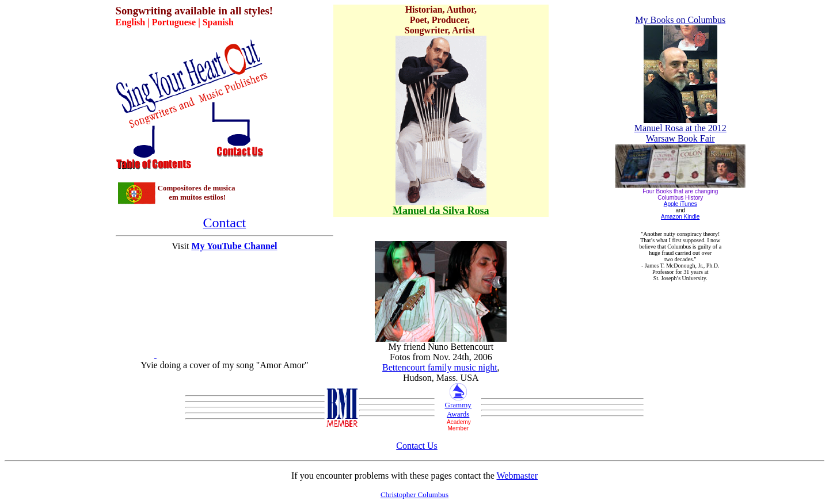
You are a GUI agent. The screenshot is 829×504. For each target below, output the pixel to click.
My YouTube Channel (234, 246)
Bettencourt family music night (440, 367)
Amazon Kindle (680, 217)
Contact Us (417, 446)
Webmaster (517, 476)
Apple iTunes (680, 204)
